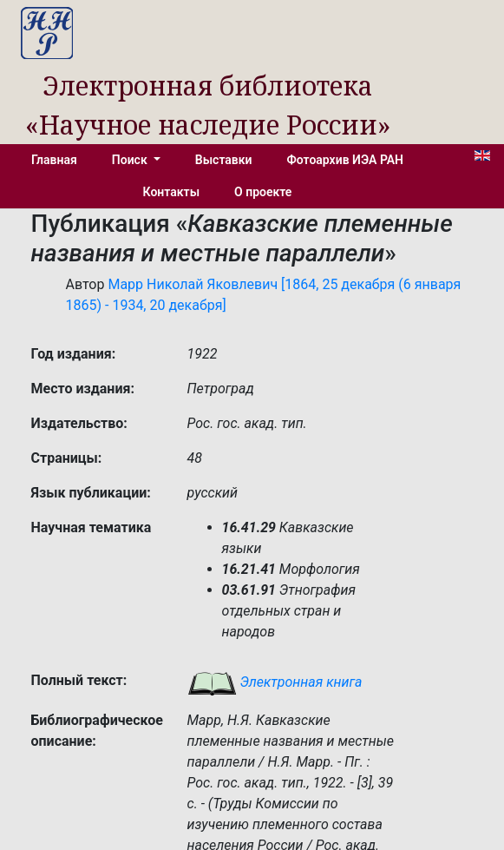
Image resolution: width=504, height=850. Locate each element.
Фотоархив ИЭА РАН (346, 160)
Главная (54, 160)
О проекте (263, 192)
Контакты (171, 192)
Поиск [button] (131, 160)
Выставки (224, 160)
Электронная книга (275, 682)
